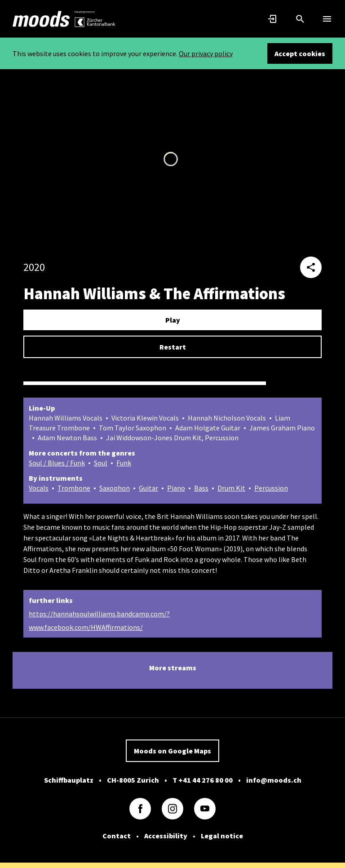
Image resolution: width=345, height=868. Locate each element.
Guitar (148, 488)
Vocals (39, 488)
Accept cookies (300, 53)
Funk (124, 463)
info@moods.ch (274, 780)
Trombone (74, 488)
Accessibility (166, 836)
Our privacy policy (206, 53)
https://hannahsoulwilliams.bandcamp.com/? (99, 614)
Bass (201, 488)
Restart (173, 347)
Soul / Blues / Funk (57, 463)
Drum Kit (231, 488)
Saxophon (115, 488)
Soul (101, 463)
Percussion (271, 488)
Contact (117, 836)
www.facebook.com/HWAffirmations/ (86, 627)
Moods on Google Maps (172, 751)
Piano (176, 488)
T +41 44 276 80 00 (203, 780)
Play (173, 320)
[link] (41, 19)
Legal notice (222, 836)
